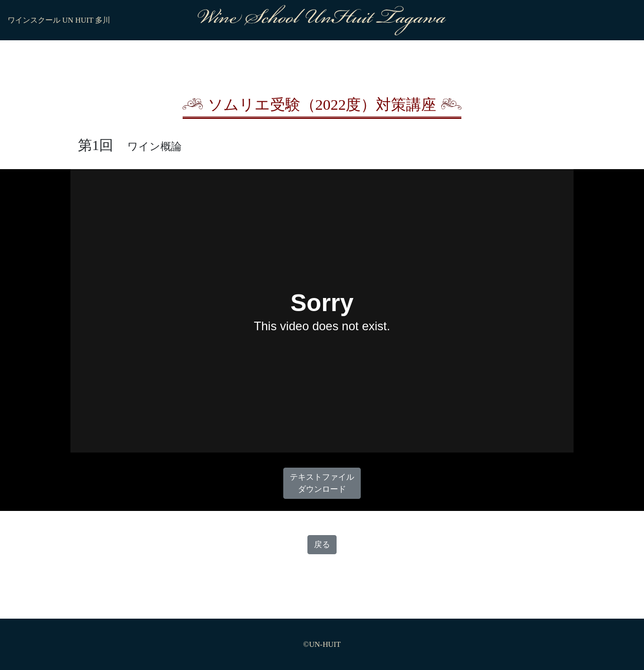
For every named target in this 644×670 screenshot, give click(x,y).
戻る (322, 544)
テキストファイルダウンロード (322, 483)
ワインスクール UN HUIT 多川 (59, 20)
